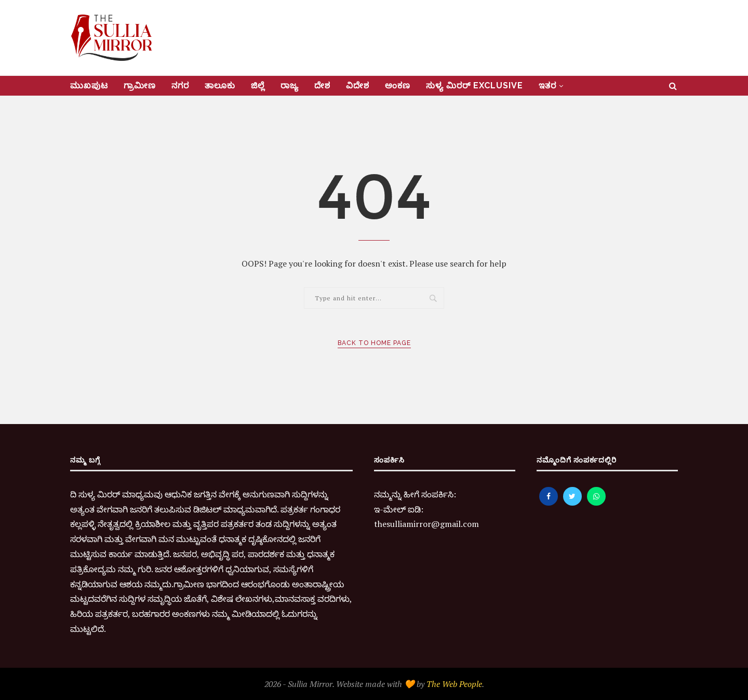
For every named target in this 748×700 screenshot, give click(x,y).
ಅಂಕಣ (398, 85)
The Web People (454, 684)
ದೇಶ (322, 85)
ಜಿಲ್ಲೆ (258, 85)
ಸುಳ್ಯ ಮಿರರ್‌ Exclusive (475, 85)
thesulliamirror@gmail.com (426, 524)
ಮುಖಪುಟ (89, 85)
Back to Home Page (374, 343)
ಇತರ (547, 85)
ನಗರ (180, 85)
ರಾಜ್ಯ (290, 85)
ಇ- (379, 509)
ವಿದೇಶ (358, 85)
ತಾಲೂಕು (220, 85)
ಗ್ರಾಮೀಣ (140, 85)
